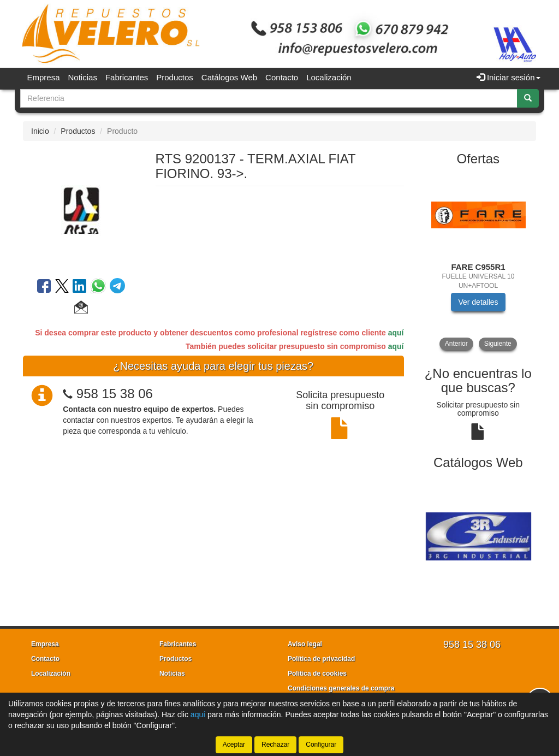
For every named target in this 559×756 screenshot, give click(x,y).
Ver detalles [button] (478, 302)
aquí (396, 333)
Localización (329, 77)
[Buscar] (528, 98)
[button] (81, 309)
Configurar (321, 745)
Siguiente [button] (498, 344)
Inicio (40, 131)
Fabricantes (127, 77)
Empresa (44, 77)
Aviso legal (305, 644)
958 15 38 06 (115, 394)
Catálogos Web (229, 77)
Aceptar (234, 745)
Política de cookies (317, 674)
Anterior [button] (456, 344)
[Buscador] (269, 98)
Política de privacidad (321, 659)
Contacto (282, 77)
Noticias (83, 77)
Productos (175, 77)
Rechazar (275, 745)
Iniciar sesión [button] (509, 77)
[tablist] (478, 262)
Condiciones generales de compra (341, 688)
